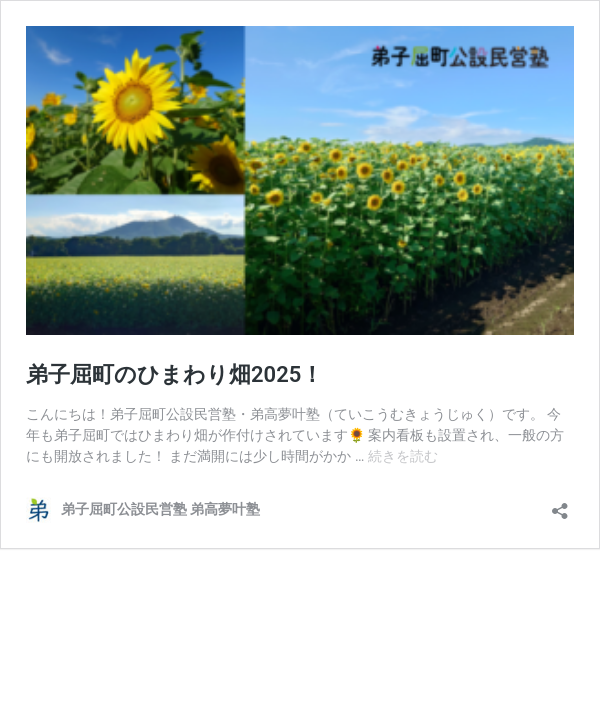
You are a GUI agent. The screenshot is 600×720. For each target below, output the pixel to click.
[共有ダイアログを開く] (560, 504)
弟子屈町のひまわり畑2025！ (174, 374)
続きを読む (403, 456)
